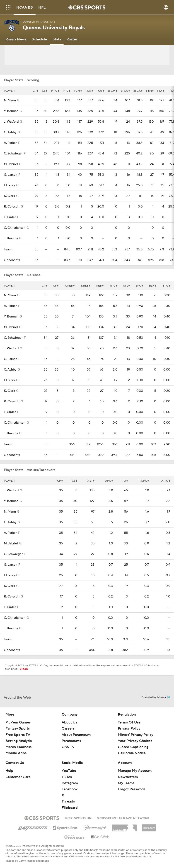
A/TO (166, 481)
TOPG (144, 481)
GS (45, 91)
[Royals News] (16, 39)
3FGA (125, 91)
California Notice (132, 753)
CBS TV (68, 747)
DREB (86, 286)
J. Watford (11, 122)
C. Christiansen (15, 228)
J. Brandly (11, 238)
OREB (70, 286)
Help (9, 771)
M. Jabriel (11, 164)
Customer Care (18, 777)
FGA (89, 91)
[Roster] (72, 39)
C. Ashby (10, 132)
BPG (166, 286)
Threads (68, 801)
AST (91, 481)
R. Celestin (12, 207)
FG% (100, 91)
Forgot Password (132, 789)
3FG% (138, 91)
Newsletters (128, 777)
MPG (55, 91)
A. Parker (10, 143)
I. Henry (9, 185)
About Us (69, 722)
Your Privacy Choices (135, 741)
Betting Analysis (19, 741)
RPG (114, 286)
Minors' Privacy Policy (135, 735)
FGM (78, 91)
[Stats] (57, 39)
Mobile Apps (16, 753)
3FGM (112, 91)
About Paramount (76, 735)
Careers (68, 728)
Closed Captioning (133, 747)
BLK (153, 286)
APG (109, 481)
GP (35, 91)
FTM (150, 91)
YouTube (69, 771)
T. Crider (10, 217)
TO (125, 481)
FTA (161, 91)
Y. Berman (11, 111)
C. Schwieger (13, 154)
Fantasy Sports (18, 728)
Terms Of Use (129, 722)
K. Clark (9, 196)
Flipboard (70, 808)
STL (127, 286)
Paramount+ (72, 741)
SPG (139, 286)
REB (100, 286)
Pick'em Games (18, 722)
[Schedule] (39, 39)
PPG (66, 91)
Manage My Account (135, 771)
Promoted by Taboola (156, 697)
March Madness (18, 747)
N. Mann (10, 100)
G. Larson (11, 175)
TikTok (67, 777)
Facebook (70, 789)
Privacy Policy (129, 728)
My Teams (126, 783)
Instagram (70, 783)
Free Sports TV (18, 735)
